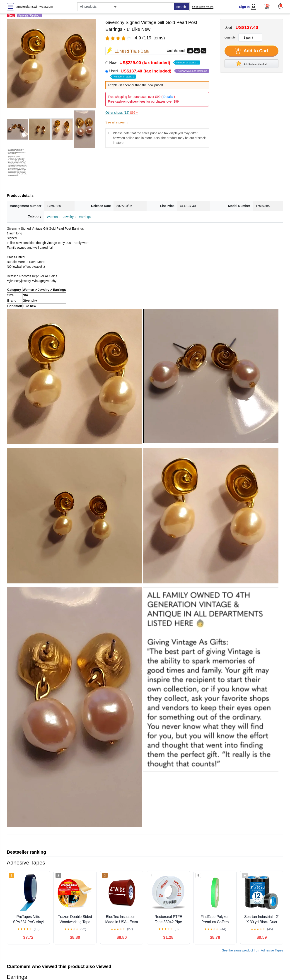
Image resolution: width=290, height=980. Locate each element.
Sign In (244, 7)
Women (52, 217)
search (181, 7)
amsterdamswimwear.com (35, 7)
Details (168, 97)
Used (159, 73)
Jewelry (68, 217)
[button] (280, 6)
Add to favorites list (251, 63)
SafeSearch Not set (203, 7)
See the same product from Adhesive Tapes (253, 950)
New (155, 63)
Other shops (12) (122, 113)
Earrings (85, 217)
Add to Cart (251, 51)
